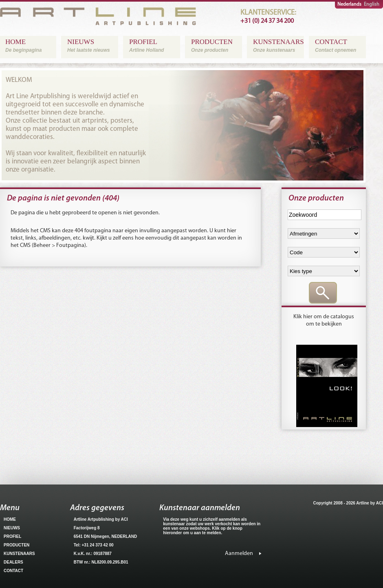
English (372, 4)
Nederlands (349, 4)
